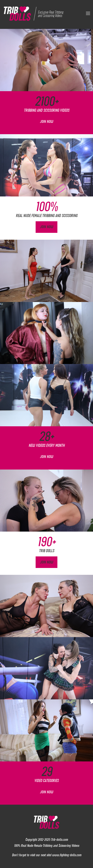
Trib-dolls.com (59, 840)
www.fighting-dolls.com (67, 855)
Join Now (46, 122)
